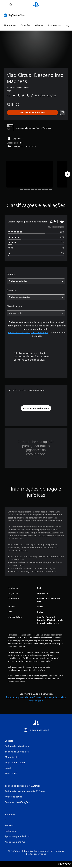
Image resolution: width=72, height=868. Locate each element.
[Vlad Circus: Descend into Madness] (30, 174)
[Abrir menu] (4, 5)
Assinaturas (54, 25)
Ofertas (39, 25)
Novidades (10, 25)
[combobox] (36, 281)
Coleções (25, 25)
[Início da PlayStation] (36, 5)
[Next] (67, 174)
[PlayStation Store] (15, 15)
